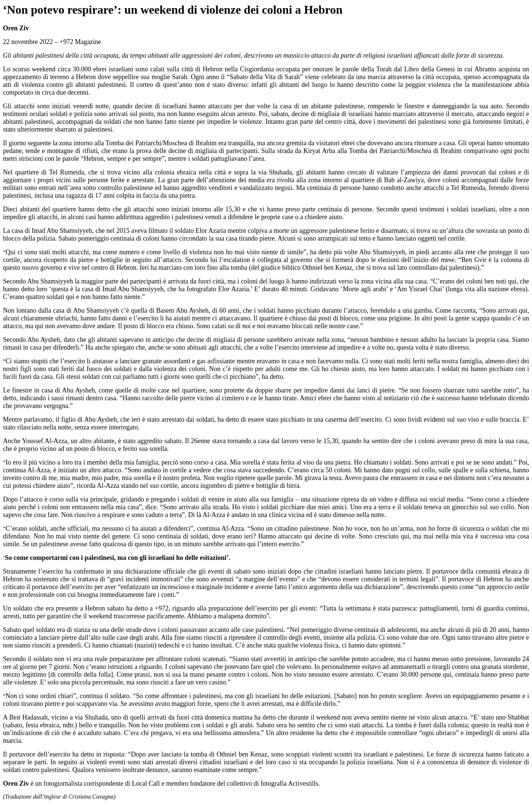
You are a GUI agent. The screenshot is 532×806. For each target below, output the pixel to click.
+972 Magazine (80, 42)
